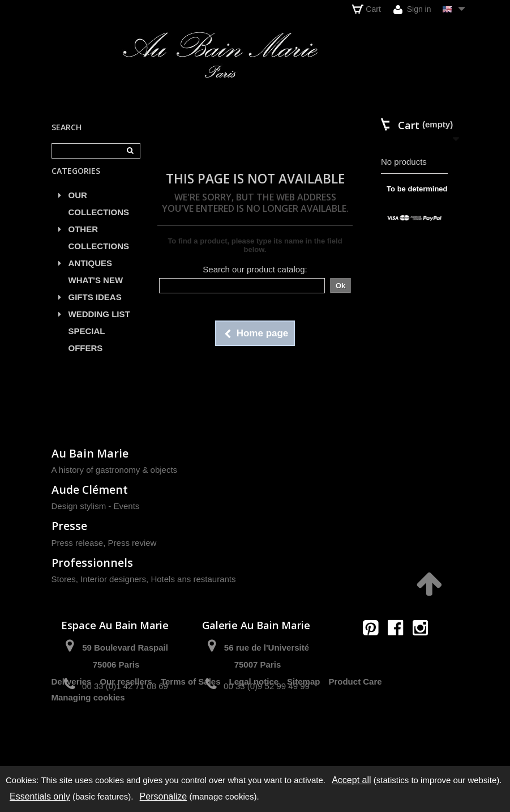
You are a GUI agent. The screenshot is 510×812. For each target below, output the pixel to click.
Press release (78, 543)
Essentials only (40, 796)
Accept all (351, 780)
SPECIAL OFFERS (87, 352)
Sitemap (303, 726)
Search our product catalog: (255, 269)
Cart (366, 9)
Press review (132, 543)
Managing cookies (88, 742)
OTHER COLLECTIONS (99, 250)
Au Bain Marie (90, 453)
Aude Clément (90, 490)
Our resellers (126, 726)
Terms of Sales (191, 726)
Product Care (355, 726)
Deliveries (72, 726)
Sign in (412, 9)
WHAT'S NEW (96, 292)
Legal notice (254, 726)
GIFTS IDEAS (95, 309)
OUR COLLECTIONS (99, 216)
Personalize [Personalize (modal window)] (164, 796)
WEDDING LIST (99, 326)
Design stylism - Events (96, 506)
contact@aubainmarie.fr (399, 652)
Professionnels (92, 563)
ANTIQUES (91, 275)
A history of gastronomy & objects (115, 470)
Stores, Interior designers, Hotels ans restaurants (144, 579)
